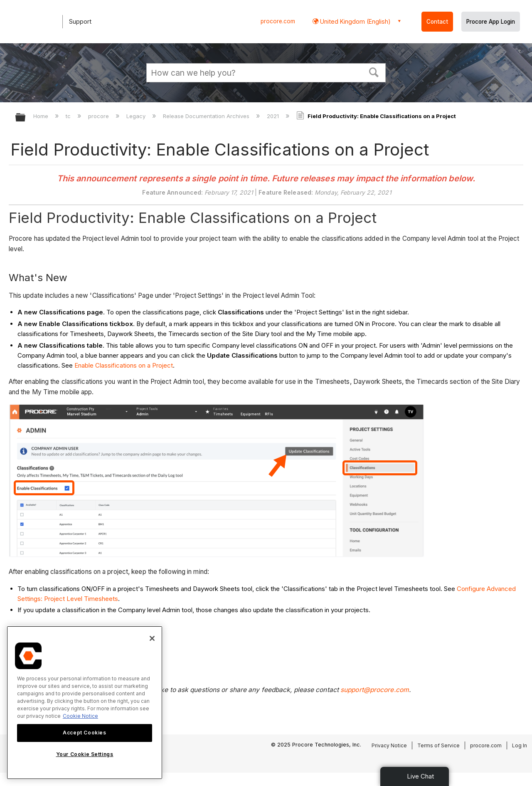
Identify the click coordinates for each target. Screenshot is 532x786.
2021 (274, 116)
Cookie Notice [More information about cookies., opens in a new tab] (80, 716)
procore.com (278, 21)
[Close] (152, 638)
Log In (520, 745)
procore (99, 116)
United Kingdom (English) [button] (355, 21)
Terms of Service (438, 745)
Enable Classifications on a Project (124, 365)
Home (42, 116)
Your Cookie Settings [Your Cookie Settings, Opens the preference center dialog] (85, 754)
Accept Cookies (84, 733)
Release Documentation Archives (207, 116)
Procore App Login (491, 22)
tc (69, 116)
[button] (374, 72)
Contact (437, 22)
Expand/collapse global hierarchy (26, 118)
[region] (85, 703)
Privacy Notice (389, 745)
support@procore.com (375, 690)
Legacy (137, 116)
